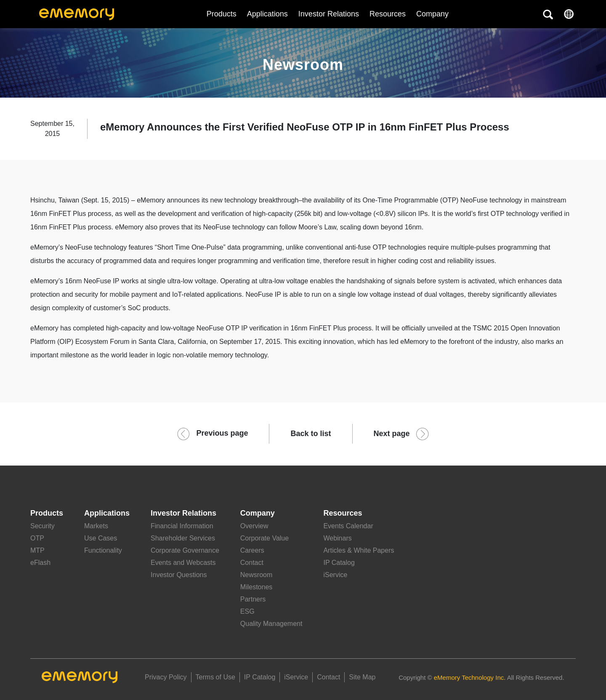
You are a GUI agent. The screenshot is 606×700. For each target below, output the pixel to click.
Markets (96, 526)
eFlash (40, 563)
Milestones (256, 587)
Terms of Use (215, 677)
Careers (252, 550)
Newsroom (256, 575)
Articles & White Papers (359, 550)
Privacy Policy (166, 677)
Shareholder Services (183, 538)
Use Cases (101, 538)
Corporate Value (264, 538)
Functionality (103, 550)
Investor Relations (329, 14)
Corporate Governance (185, 550)
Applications (267, 14)
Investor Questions (179, 575)
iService (335, 575)
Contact (252, 563)
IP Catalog (339, 563)
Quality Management (271, 624)
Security (43, 526)
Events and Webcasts (183, 563)
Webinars (337, 538)
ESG (247, 611)
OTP (37, 538)
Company (258, 513)
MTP (37, 550)
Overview (254, 526)
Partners (253, 599)
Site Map (362, 677)
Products (222, 14)
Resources (388, 14)
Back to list (311, 434)
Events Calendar (348, 526)
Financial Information (182, 526)
